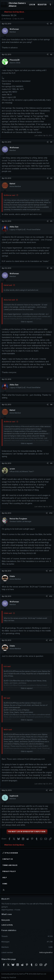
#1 (51, 24)
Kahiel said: (8, 285)
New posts (6, 920)
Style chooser (10, 853)
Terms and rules (10, 865)
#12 (51, 596)
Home (5, 884)
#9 (51, 463)
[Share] (48, 24)
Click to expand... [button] (27, 322)
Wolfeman (7, 19)
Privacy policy (9, 871)
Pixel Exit (13, 977)
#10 (51, 513)
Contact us (8, 859)
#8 (51, 405)
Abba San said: (9, 300)
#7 (51, 379)
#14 (51, 790)
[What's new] (50, 5)
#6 (51, 268)
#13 (51, 640)
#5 (51, 221)
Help (5, 878)
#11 (51, 571)
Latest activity (7, 925)
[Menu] (4, 5)
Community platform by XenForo (24, 974)
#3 (51, 142)
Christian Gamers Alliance (17, 5)
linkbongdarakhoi (46, 952)
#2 (51, 54)
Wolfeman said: (10, 195)
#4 (51, 178)
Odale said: (8, 613)
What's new (7, 914)
